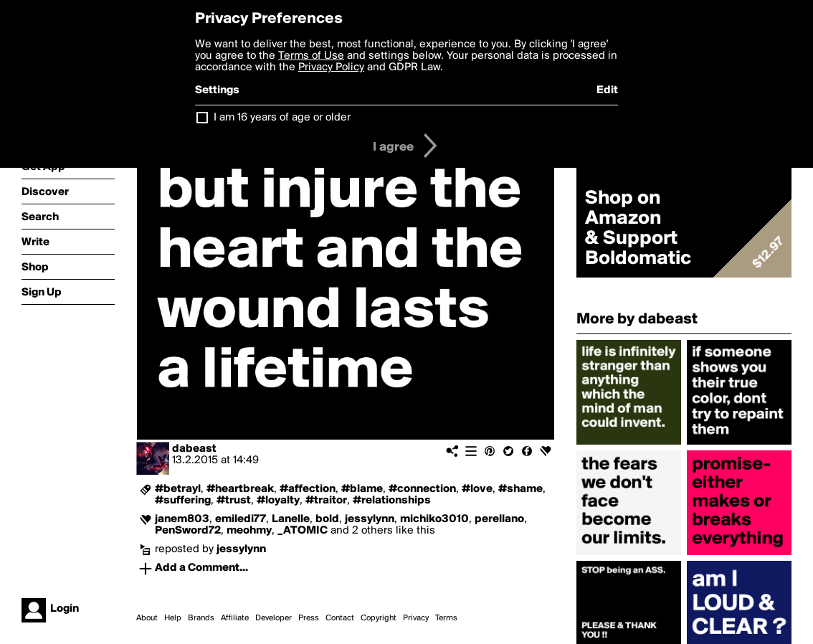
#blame (362, 489)
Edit (607, 90)
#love (477, 489)
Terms (446, 618)
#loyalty (278, 501)
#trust (234, 501)
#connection (422, 489)
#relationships (392, 501)
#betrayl (178, 489)
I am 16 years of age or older (282, 118)
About (147, 618)
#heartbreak (240, 489)
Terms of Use (311, 56)
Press (309, 618)
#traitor (326, 501)
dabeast (194, 449)
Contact (340, 618)
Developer (274, 618)
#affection (308, 489)
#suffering (183, 501)
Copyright (379, 618)
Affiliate (235, 618)
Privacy (416, 618)
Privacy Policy (331, 67)
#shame (520, 489)
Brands (201, 618)
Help (173, 618)
